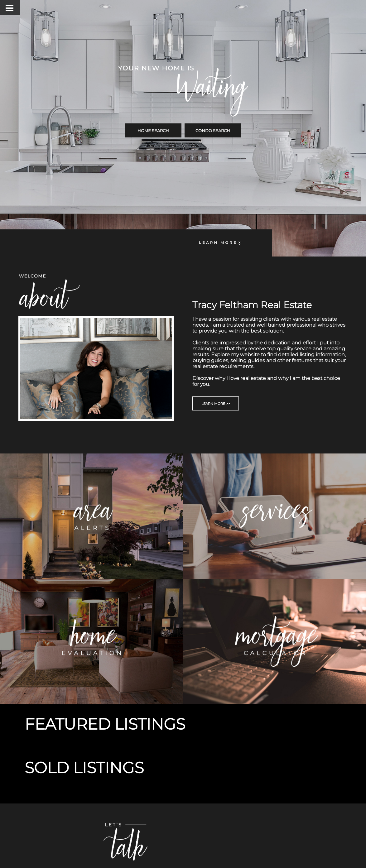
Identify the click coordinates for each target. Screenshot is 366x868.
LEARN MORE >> (216, 404)
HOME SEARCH (153, 131)
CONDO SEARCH (213, 131)
